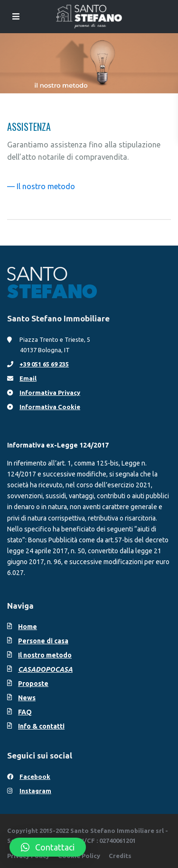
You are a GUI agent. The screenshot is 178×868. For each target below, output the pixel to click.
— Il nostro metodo (41, 186)
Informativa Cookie (50, 407)
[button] (48, 847)
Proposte (33, 684)
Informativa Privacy (50, 393)
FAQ (25, 712)
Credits (120, 856)
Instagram (35, 791)
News (27, 698)
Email (28, 378)
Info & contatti (41, 726)
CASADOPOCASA (45, 669)
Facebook (35, 777)
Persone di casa (43, 641)
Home (28, 627)
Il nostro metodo (45, 655)
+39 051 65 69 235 (44, 364)
